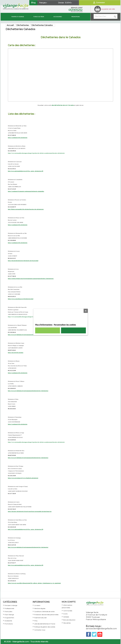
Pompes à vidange (18, 17)
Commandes (68, 611)
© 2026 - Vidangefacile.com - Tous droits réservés (26, 642)
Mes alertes (67, 623)
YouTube (100, 634)
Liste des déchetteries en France (45, 624)
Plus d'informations (44, 325)
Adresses (66, 617)
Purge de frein (9, 618)
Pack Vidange (9, 615)
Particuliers (8, 612)
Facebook (89, 634)
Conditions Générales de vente (44, 612)
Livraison (37, 605)
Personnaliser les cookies (65, 325)
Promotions (76, 17)
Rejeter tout (48, 330)
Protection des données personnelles (46, 615)
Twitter (94, 634)
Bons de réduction (69, 620)
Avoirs (65, 614)
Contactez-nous (40, 630)
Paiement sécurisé (40, 618)
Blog (33, 3)
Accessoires (58, 17)
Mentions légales (40, 608)
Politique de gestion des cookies (45, 627)
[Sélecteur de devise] (69, 3)
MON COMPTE (69, 602)
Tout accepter (73, 330)
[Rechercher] (106, 16)
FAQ (36, 621)
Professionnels (9, 608)
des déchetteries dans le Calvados (63, 105)
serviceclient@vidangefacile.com (101, 629)
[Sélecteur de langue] (43, 3)
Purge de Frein (39, 17)
